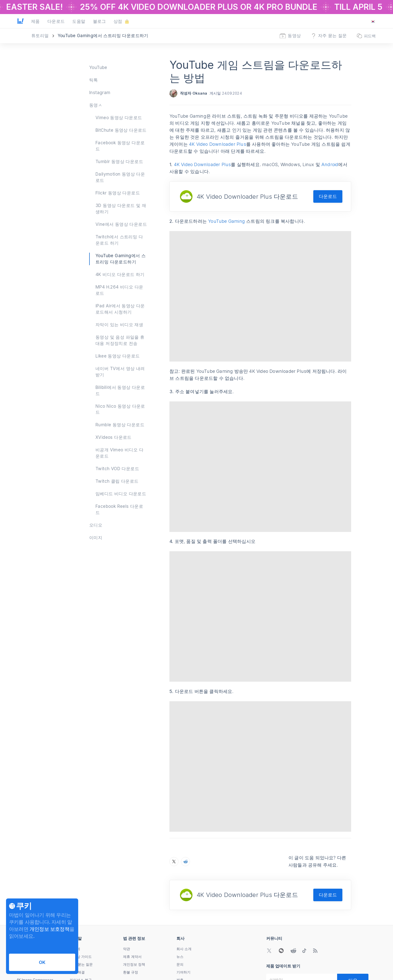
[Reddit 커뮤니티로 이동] (293, 893)
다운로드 (328, 196)
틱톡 (94, 80)
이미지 (96, 538)
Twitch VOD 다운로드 (117, 469)
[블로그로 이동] (315, 893)
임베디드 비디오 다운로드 (121, 494)
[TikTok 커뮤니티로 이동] (304, 893)
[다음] (353, 923)
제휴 (180, 923)
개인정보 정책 (134, 907)
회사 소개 (184, 892)
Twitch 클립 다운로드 (117, 481)
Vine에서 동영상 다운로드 (121, 224)
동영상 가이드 (81, 899)
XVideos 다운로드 (114, 437)
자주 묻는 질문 (81, 907)
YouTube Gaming (226, 221)
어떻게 (75, 892)
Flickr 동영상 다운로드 (118, 193)
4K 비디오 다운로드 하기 (120, 274)
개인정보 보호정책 (50, 929)
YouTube (98, 67)
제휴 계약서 (132, 899)
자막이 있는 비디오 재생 (119, 325)
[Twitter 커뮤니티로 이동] (269, 893)
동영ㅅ (96, 105)
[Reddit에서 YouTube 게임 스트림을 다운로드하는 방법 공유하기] (185, 804)
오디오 (96, 525)
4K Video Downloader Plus (218, 144)
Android (330, 164)
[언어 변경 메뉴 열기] (373, 22)
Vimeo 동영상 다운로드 (119, 118)
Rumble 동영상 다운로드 (120, 425)
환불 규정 (131, 915)
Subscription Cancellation (91, 938)
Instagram (100, 93)
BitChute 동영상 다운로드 (121, 130)
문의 (180, 907)
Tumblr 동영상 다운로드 (119, 162)
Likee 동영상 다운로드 (118, 356)
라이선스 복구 (81, 923)
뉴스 (180, 899)
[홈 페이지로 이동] (21, 22)
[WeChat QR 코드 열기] (281, 893)
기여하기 (183, 915)
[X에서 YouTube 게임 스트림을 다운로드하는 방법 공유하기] (174, 804)
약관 (127, 892)
